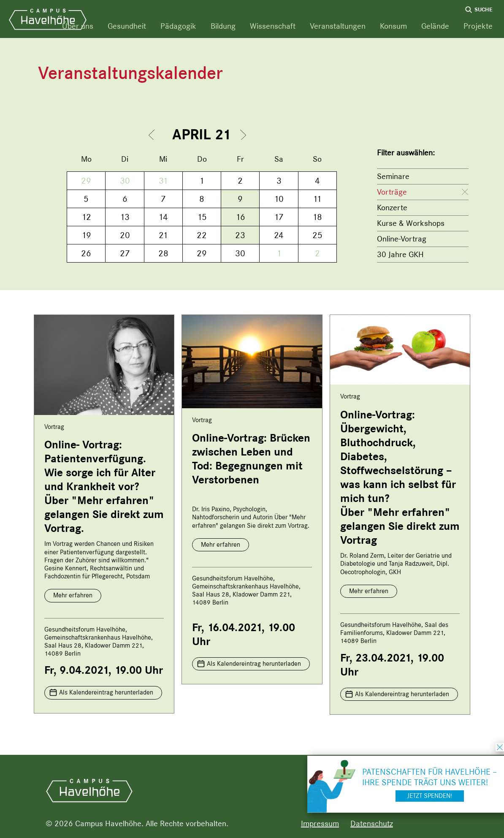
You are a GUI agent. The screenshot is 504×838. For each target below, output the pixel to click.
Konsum (393, 26)
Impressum (320, 823)
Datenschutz (372, 823)
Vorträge (392, 192)
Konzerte (392, 207)
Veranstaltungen (338, 26)
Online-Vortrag (402, 239)
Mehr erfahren (73, 595)
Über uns (78, 26)
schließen (500, 747)
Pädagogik (178, 26)
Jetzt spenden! (430, 796)
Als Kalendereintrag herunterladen (106, 692)
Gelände (435, 26)
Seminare (393, 176)
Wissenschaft (273, 26)
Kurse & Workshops (411, 223)
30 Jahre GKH (400, 254)
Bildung (223, 26)
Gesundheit (127, 26)
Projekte (478, 26)
